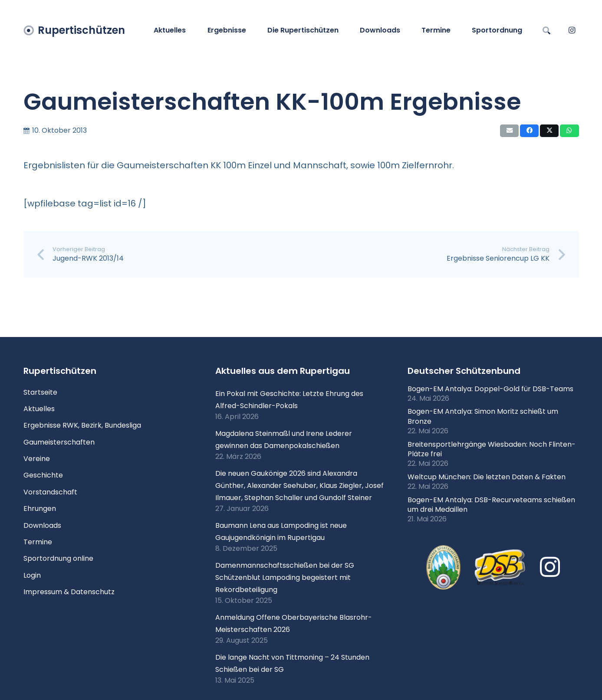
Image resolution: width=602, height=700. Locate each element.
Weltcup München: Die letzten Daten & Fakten (487, 477)
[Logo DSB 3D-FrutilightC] (500, 567)
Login (32, 575)
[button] (547, 30)
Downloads (42, 525)
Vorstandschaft (50, 492)
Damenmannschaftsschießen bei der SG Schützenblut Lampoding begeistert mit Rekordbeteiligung (285, 577)
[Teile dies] (529, 131)
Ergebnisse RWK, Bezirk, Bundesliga (82, 425)
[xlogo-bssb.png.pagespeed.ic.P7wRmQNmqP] (443, 568)
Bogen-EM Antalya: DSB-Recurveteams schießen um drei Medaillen (491, 505)
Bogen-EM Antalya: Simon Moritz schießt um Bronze (483, 416)
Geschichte (43, 475)
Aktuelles (39, 409)
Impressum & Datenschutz (69, 592)
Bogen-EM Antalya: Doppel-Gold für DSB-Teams (490, 389)
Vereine (37, 459)
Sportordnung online (58, 558)
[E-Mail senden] (509, 131)
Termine (38, 542)
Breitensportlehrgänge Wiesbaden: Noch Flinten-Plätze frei (492, 449)
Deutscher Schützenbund (464, 371)
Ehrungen (40, 509)
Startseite (40, 392)
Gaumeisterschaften (59, 442)
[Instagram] (572, 30)
